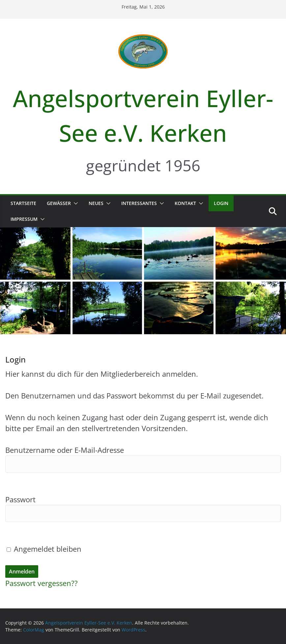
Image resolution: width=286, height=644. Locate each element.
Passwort (20, 499)
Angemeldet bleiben (44, 549)
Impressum (24, 219)
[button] (74, 203)
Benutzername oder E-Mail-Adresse (65, 450)
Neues (96, 203)
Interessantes (139, 203)
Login (221, 203)
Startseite (23, 203)
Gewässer (59, 203)
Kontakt (185, 203)
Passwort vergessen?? (42, 583)
